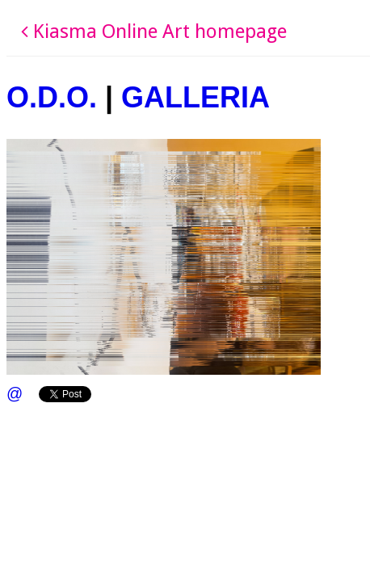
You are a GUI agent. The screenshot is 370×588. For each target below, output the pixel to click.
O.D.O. (52, 97)
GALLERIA (196, 97)
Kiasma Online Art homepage (154, 31)
